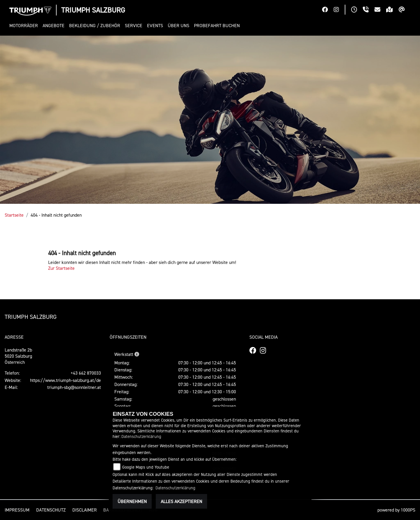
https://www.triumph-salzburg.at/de (65, 380)
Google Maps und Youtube (146, 467)
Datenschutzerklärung (141, 436)
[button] (25, 26)
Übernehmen (132, 501)
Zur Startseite (61, 268)
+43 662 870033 (86, 373)
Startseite (14, 215)
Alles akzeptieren (181, 501)
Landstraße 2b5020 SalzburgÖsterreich (18, 356)
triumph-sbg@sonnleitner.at (74, 387)
